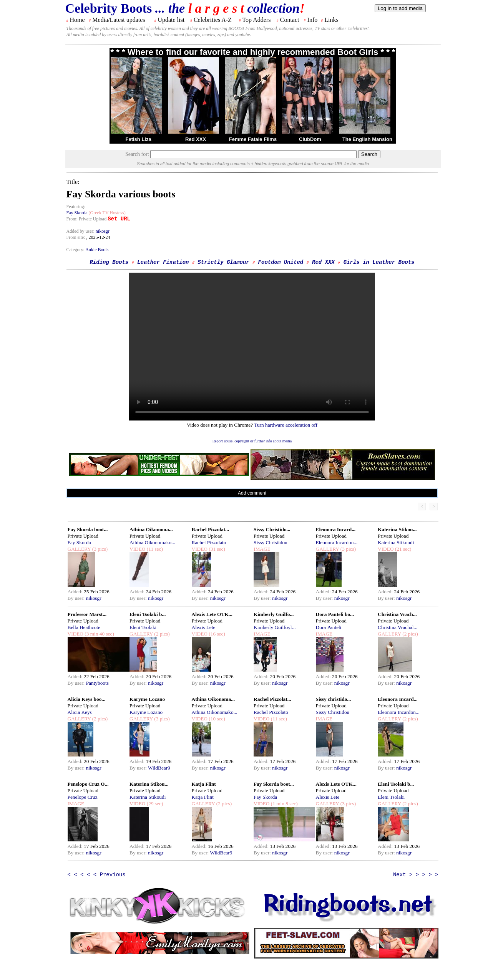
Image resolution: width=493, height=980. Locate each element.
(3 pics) (99, 549)
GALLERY (79, 549)
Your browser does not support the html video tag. (252, 347)
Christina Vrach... (397, 614)
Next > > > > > (416, 875)
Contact (290, 20)
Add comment (252, 493)
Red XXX (196, 139)
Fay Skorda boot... (88, 529)
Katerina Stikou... (397, 529)
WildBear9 (159, 768)
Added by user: (81, 231)
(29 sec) (154, 804)
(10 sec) (216, 719)
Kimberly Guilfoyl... (275, 627)
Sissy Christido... (272, 529)
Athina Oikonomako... (152, 542)
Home (77, 20)
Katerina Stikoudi (396, 542)
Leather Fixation (163, 262)
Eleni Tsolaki (143, 627)
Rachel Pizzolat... (211, 529)
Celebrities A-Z (213, 20)
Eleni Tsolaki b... (148, 614)
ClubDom (310, 139)
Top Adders (256, 20)
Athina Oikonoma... (151, 529)
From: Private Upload (87, 219)
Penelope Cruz (83, 797)
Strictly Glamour (223, 262)
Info (313, 20)
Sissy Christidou (271, 542)
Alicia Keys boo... (87, 699)
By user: (77, 598)
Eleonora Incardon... (337, 542)
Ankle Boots (97, 250)
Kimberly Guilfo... (274, 614)
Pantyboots (97, 683)
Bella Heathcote (84, 627)
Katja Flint (204, 784)
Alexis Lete (204, 627)
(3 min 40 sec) (99, 634)
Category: (76, 250)
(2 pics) (161, 634)
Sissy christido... (334, 699)
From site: (76, 237)
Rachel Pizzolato (209, 542)
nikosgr (103, 231)
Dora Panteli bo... (335, 614)
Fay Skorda (77, 213)
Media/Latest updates (119, 20)
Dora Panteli (329, 627)
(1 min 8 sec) (283, 804)
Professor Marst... (87, 614)
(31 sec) (216, 549)
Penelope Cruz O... (88, 784)
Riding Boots (109, 262)
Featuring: (76, 207)
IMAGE (262, 549)
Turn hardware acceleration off (286, 425)
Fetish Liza (138, 139)
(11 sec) (154, 549)
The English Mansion (367, 139)
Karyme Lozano (147, 699)
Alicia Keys (80, 712)
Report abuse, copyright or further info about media (252, 441)
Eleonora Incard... (336, 529)
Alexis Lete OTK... (212, 614)
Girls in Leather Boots (379, 262)
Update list (171, 20)
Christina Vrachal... (398, 627)
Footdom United (281, 262)
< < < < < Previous (97, 875)
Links (331, 20)
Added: (76, 592)
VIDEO (137, 549)
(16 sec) (216, 634)
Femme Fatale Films (253, 139)
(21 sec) (402, 549)
